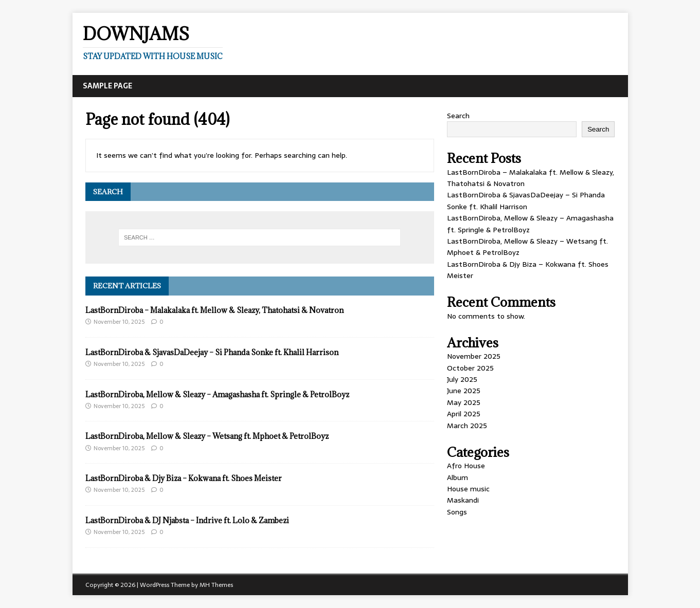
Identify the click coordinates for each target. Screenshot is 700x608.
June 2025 (464, 391)
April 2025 (464, 414)
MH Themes (216, 585)
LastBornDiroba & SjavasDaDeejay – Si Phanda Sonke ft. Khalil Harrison (212, 352)
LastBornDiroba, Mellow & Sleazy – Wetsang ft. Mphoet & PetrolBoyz (207, 436)
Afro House (466, 466)
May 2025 (464, 402)
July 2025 (462, 379)
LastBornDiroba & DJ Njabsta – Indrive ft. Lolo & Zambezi (187, 520)
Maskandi (463, 500)
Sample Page (107, 86)
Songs (457, 512)
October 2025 (470, 368)
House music (468, 489)
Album (457, 477)
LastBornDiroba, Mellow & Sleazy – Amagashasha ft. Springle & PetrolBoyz (217, 394)
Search (458, 116)
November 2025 (474, 356)
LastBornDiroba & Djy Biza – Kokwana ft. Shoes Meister (184, 478)
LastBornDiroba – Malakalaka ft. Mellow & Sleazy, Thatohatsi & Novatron (214, 310)
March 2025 (467, 426)
